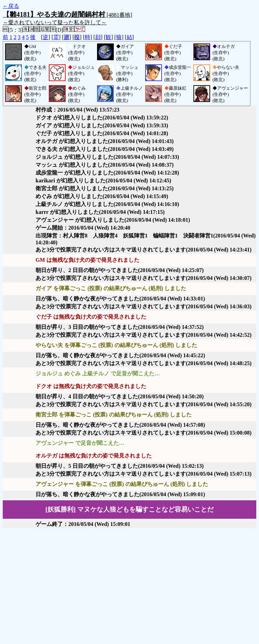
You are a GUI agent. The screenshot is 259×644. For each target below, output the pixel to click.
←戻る (11, 6)
